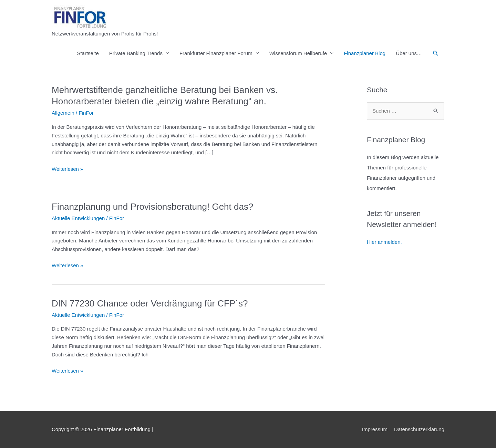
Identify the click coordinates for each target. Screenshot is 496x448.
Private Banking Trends (136, 53)
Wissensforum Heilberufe (298, 53)
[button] (436, 53)
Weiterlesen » (67, 169)
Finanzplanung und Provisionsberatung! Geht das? (152, 207)
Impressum (375, 429)
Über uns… (409, 53)
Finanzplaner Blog (365, 53)
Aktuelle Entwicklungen (78, 218)
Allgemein (63, 113)
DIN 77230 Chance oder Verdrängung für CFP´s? (150, 303)
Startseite (88, 53)
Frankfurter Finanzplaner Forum (216, 53)
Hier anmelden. (384, 242)
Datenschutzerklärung (419, 429)
